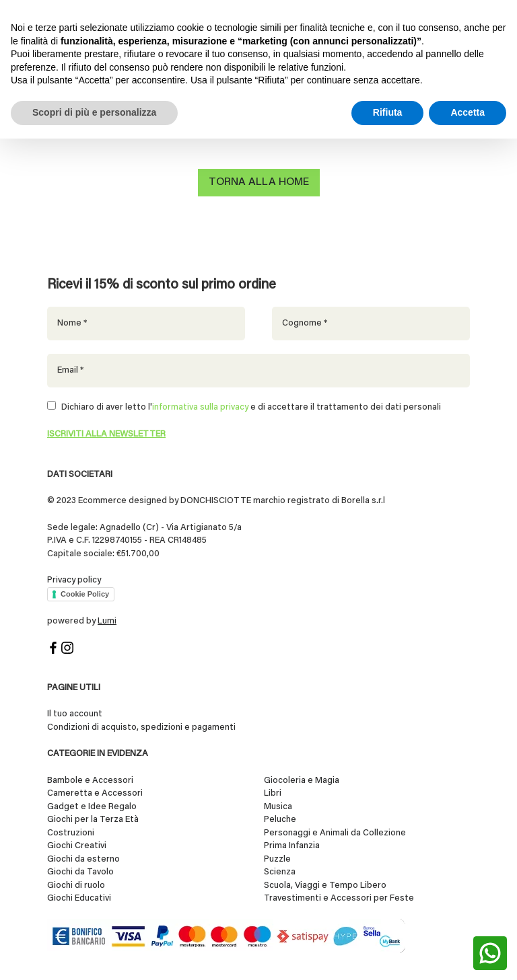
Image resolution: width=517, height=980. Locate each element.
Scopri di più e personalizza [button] (94, 112)
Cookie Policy (85, 594)
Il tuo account (75, 714)
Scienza (280, 872)
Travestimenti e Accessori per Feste (339, 898)
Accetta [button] (468, 112)
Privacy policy (74, 580)
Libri (273, 793)
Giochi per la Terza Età (93, 820)
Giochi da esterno (83, 859)
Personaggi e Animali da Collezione (335, 833)
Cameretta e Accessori (95, 793)
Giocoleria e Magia (302, 781)
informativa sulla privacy (200, 407)
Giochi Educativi (79, 898)
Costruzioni (71, 833)
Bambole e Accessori (90, 781)
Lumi (107, 621)
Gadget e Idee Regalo (92, 807)
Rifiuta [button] (388, 112)
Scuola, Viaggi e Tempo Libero (325, 885)
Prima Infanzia (292, 846)
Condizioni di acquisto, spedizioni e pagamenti (141, 727)
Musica (278, 807)
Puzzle (277, 859)
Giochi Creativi (77, 846)
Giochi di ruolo (76, 885)
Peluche (280, 820)
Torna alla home (259, 182)
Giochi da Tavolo (80, 872)
